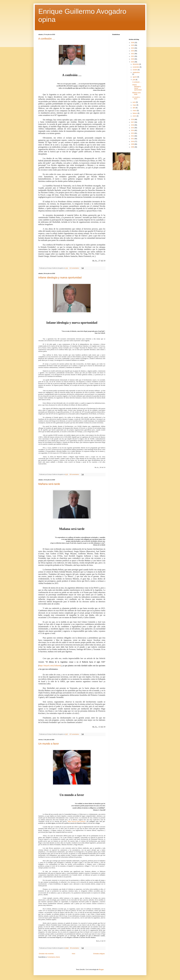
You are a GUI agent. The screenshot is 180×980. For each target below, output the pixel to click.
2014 (133, 130)
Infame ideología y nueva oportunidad (60, 278)
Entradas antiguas (99, 954)
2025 (133, 45)
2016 (133, 125)
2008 (133, 147)
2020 (133, 59)
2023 (133, 51)
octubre (135, 70)
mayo (135, 105)
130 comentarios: (74, 474)
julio (134, 80)
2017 (133, 122)
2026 (133, 43)
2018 (133, 120)
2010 (133, 141)
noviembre (136, 67)
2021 (133, 56)
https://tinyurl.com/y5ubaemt (50, 666)
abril (134, 108)
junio (134, 102)
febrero (135, 113)
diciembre (136, 64)
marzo (135, 111)
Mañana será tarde (49, 484)
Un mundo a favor (49, 744)
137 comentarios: (74, 734)
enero (135, 116)
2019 (133, 62)
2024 (133, 48)
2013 (133, 133)
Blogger (101, 970)
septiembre (136, 72)
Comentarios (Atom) (54, 957)
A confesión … (47, 39)
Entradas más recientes (46, 954)
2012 (133, 136)
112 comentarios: (74, 268)
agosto (135, 77)
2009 (133, 144)
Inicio (74, 954)
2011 (133, 139)
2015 (133, 128)
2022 (133, 54)
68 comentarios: (75, 948)
